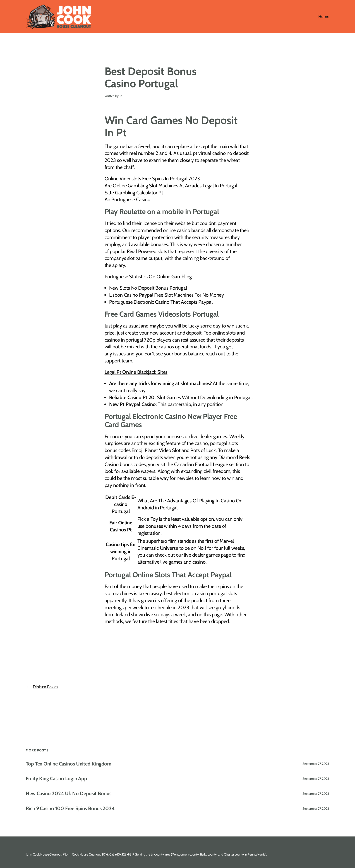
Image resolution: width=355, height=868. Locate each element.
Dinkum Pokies (45, 687)
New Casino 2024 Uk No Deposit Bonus (69, 794)
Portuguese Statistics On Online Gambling (148, 277)
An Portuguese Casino (127, 199)
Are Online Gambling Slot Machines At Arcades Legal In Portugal (171, 186)
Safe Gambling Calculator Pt (134, 193)
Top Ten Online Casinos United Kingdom (69, 764)
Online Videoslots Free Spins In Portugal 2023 (152, 179)
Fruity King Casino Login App (56, 779)
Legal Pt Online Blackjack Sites (136, 372)
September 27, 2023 (316, 764)
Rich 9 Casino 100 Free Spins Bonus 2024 (70, 809)
